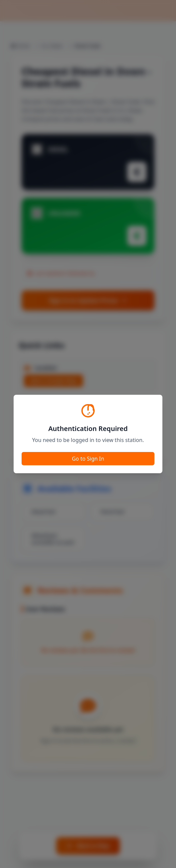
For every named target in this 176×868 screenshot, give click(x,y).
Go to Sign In (88, 459)
